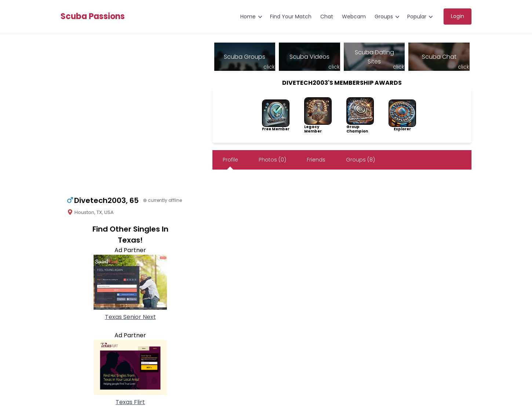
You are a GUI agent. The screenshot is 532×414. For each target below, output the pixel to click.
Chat (327, 17)
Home (248, 17)
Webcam (354, 17)
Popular (417, 17)
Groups (384, 17)
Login (458, 16)
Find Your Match (291, 17)
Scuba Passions (93, 17)
